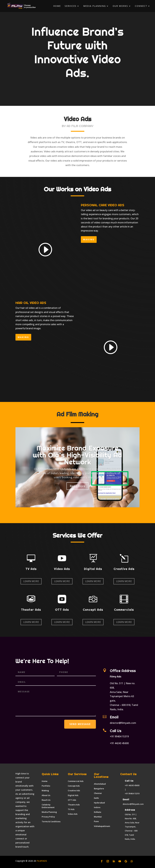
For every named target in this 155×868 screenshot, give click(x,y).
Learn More (31, 581)
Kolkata (98, 812)
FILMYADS (41, 861)
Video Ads (73, 814)
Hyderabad (99, 803)
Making (45, 790)
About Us (46, 795)
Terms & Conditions (51, 821)
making (89, 239)
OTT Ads (72, 800)
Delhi (96, 798)
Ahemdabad (100, 784)
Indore (97, 807)
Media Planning (95, 6)
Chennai (98, 793)
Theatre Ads (74, 805)
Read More (77, 486)
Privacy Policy (48, 817)
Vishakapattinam (102, 826)
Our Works (120, 6)
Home (57, 6)
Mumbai (98, 817)
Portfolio (46, 786)
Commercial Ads (76, 781)
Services (71, 6)
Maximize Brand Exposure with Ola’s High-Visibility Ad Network (77, 455)
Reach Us (46, 800)
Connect (141, 6)
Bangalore (99, 789)
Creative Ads (74, 790)
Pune (96, 821)
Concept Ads (74, 786)
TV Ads (71, 809)
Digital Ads (73, 795)
